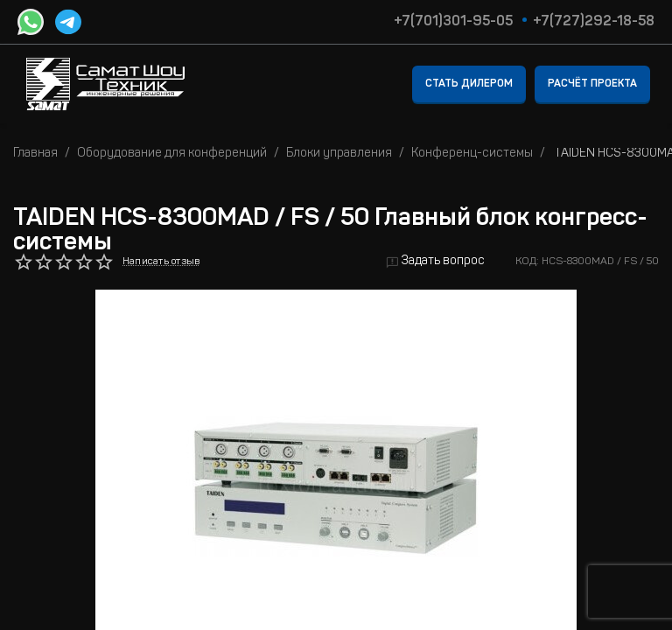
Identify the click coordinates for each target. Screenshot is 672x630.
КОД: (527, 262)
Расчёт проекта (592, 84)
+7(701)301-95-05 (453, 22)
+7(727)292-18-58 (594, 22)
